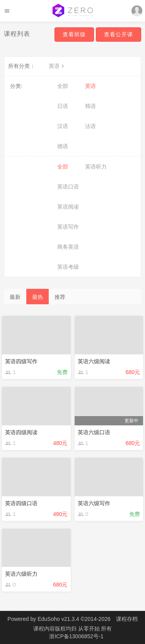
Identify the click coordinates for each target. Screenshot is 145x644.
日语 (63, 106)
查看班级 (74, 34)
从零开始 (90, 629)
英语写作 (68, 227)
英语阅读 (68, 207)
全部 (63, 86)
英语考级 (68, 267)
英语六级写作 (94, 503)
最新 (15, 297)
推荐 (60, 297)
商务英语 (68, 247)
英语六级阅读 (94, 361)
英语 (57, 66)
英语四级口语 (21, 503)
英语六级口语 (94, 432)
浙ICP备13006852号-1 (76, 636)
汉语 (63, 126)
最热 (38, 297)
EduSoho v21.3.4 (58, 619)
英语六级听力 (21, 574)
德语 (63, 146)
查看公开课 (119, 34)
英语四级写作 (21, 361)
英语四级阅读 (21, 432)
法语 (90, 126)
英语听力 (96, 167)
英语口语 (68, 187)
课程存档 (127, 619)
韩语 (90, 106)
